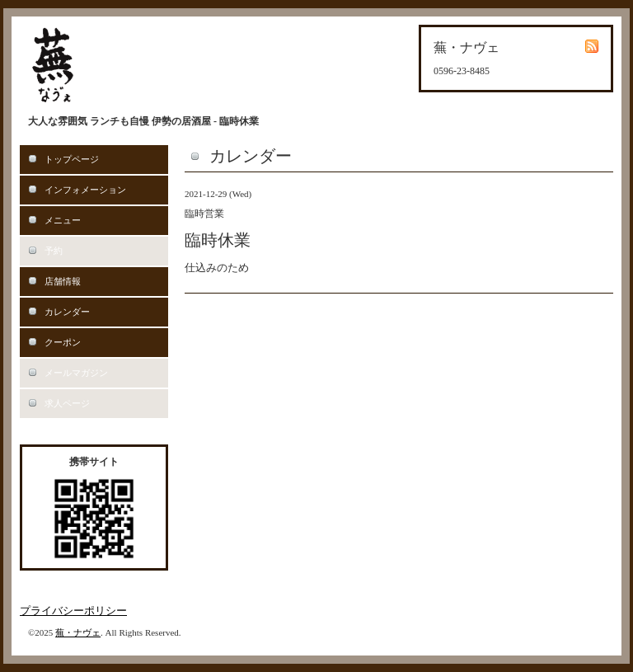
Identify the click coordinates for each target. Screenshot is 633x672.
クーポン (63, 342)
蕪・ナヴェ (78, 632)
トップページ (72, 159)
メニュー (63, 220)
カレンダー (67, 312)
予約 (54, 251)
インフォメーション (85, 190)
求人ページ (67, 403)
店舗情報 (63, 281)
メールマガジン (76, 373)
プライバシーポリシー (73, 611)
